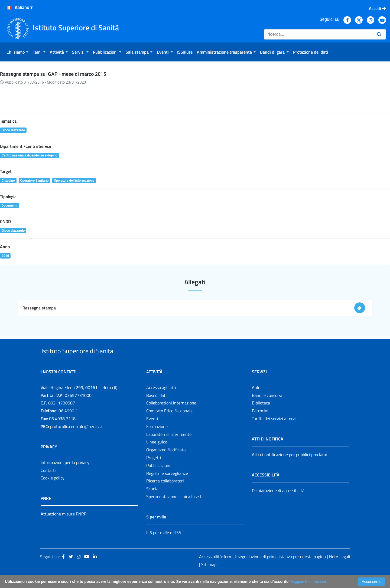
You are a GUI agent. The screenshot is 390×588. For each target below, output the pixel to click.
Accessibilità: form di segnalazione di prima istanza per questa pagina (262, 569)
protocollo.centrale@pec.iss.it (77, 439)
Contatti (48, 483)
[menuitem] (17, 52)
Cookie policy (53, 491)
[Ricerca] (318, 34)
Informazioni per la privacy (65, 475)
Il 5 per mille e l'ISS (164, 545)
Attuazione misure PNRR (64, 527)
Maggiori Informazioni (308, 582)
